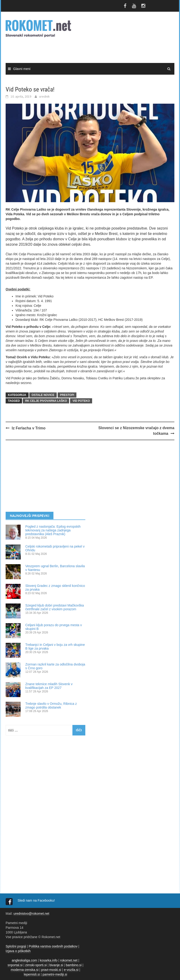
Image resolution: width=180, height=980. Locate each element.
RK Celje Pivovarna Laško (46, 401)
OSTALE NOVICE (43, 395)
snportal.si (15, 965)
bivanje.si (56, 965)
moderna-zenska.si (25, 970)
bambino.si (74, 965)
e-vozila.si (71, 970)
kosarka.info (49, 960)
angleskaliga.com (24, 960)
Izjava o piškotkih (18, 951)
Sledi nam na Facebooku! (37, 900)
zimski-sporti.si (36, 965)
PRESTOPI (67, 395)
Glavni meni (22, 69)
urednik (44, 96)
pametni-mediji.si (55, 974)
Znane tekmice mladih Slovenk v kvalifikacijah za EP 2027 (49, 686)
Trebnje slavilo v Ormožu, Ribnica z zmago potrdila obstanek (51, 706)
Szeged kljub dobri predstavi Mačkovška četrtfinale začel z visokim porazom (55, 607)
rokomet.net (69, 960)
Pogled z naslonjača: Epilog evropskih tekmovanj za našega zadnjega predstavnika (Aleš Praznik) (53, 530)
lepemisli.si (32, 974)
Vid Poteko (81, 401)
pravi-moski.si (51, 970)
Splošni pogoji (16, 946)
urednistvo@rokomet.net (31, 914)
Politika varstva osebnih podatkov (53, 946)
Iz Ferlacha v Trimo (29, 428)
